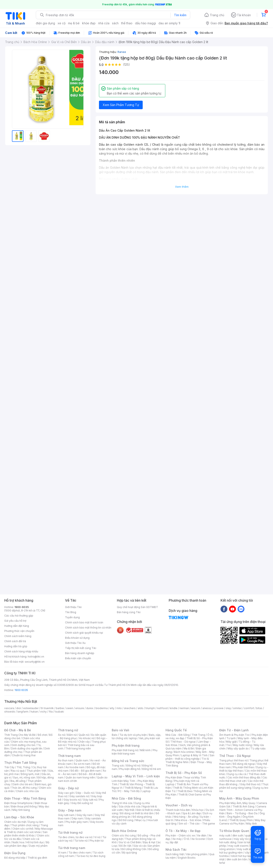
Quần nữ (84, 735)
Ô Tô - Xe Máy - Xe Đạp (183, 831)
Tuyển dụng (72, 617)
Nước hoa (18, 842)
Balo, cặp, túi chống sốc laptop (136, 737)
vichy (43, 712)
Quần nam (82, 760)
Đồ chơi (42, 735)
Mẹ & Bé (189, 748)
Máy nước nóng (242, 745)
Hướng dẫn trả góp (16, 646)
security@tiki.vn (35, 662)
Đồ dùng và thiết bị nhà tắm (137, 813)
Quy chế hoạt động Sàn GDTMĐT (137, 607)
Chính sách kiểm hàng (18, 636)
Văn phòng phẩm (197, 854)
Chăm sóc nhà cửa (27, 791)
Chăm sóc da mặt (15, 822)
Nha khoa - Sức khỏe (188, 820)
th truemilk (47, 708)
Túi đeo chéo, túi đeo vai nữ (75, 837)
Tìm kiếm (180, 15)
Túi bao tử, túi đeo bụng (91, 856)
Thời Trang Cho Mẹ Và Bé (20, 735)
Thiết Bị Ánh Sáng (243, 806)
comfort (249, 708)
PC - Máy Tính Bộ (129, 791)
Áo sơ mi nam (82, 764)
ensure (80, 708)
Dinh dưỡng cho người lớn (27, 748)
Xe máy (177, 839)
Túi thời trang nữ (70, 832)
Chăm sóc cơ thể (23, 829)
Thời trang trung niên (78, 748)
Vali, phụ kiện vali (150, 738)
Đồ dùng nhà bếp (15, 858)
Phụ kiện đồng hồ (130, 769)
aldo (141, 708)
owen (70, 708)
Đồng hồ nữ (133, 766)
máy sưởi (225, 835)
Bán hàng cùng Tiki (129, 612)
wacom (196, 708)
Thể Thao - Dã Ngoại (235, 756)
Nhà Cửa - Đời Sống (126, 798)
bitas (259, 708)
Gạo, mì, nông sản (24, 777)
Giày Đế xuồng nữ (82, 803)
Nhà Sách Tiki (176, 850)
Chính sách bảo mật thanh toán (84, 622)
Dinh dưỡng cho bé (23, 745)
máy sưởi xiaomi (247, 849)
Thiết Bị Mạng (133, 788)
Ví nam (62, 853)
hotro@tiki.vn (36, 657)
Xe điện (202, 835)
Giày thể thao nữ (250, 784)
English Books (187, 858)
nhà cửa (104, 23)
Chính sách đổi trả (15, 641)
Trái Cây (9, 767)
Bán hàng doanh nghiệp (80, 653)
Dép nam (77, 818)
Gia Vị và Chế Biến (130, 842)
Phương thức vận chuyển (19, 631)
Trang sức (118, 766)
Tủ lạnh (231, 738)
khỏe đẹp (89, 23)
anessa (207, 708)
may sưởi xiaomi (238, 846)
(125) (126, 65)
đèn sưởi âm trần (237, 859)
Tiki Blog (71, 612)
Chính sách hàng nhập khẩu (21, 651)
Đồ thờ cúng (126, 820)
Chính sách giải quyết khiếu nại (84, 633)
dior (19, 708)
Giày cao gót (66, 793)
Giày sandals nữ (79, 796)
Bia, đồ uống (18, 781)
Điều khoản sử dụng (77, 638)
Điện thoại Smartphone (18, 803)
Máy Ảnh (251, 824)
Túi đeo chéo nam (80, 853)
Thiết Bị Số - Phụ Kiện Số (184, 773)
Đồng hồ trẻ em (152, 769)
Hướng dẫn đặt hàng (17, 626)
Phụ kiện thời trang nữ (125, 750)
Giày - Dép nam (70, 810)
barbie (60, 708)
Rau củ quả (18, 771)
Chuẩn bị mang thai (24, 755)
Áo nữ (62, 735)
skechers (130, 708)
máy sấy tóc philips (246, 839)
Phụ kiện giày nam (77, 822)
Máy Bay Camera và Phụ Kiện (242, 822)
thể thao (127, 23)
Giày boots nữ (72, 800)
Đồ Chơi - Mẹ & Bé (18, 730)
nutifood (162, 708)
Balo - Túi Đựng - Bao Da (242, 813)
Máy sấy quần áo (238, 748)
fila (51, 712)
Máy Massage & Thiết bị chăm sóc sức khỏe (29, 830)
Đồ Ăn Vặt (125, 846)
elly (112, 708)
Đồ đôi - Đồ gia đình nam (86, 771)
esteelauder (31, 708)
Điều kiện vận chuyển (78, 658)
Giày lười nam (66, 815)
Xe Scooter (198, 839)
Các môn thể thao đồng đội (244, 777)
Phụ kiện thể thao (243, 767)
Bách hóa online (184, 752)
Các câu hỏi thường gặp (19, 616)
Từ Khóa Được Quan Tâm (238, 831)
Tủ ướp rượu (258, 748)
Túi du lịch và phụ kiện (133, 735)
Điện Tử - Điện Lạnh (234, 730)
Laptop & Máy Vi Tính (194, 755)
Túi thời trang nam (72, 848)
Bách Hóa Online (124, 831)
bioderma (102, 708)
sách (115, 23)
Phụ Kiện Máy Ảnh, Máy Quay (237, 803)
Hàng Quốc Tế (176, 730)
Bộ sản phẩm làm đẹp (27, 844)
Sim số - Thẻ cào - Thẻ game (197, 824)
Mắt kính (145, 750)
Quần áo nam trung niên (80, 777)
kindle (174, 708)
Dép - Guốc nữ (85, 793)
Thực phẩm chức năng (25, 825)
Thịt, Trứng (23, 767)
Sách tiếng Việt (175, 854)
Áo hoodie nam (75, 767)
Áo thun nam (66, 760)
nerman (184, 708)
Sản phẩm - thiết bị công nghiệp (190, 757)
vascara (9, 708)
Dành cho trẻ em (23, 784)
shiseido (10, 712)
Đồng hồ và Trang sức (128, 761)
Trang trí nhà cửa (122, 803)
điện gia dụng (45, 23)
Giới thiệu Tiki (73, 607)
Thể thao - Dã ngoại (183, 742)
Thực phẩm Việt (36, 771)
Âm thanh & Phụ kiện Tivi (234, 735)
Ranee (122, 52)
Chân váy (84, 742)
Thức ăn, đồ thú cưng (24, 788)
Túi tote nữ (81, 841)
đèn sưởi (238, 835)
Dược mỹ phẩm (38, 846)
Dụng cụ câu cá (237, 774)
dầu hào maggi (145, 23)
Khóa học (198, 810)
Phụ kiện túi (97, 841)
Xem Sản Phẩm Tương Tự (121, 105)
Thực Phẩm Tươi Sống (20, 763)
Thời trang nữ (68, 730)
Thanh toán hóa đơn (178, 810)
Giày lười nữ (90, 800)
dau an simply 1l (169, 23)
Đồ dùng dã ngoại (244, 764)
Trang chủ (217, 15)
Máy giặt (231, 742)
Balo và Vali (121, 730)
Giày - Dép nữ (68, 788)
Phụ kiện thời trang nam (135, 752)
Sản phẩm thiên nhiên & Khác (26, 834)
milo (119, 708)
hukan (34, 712)
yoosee (219, 708)
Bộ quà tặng (130, 853)
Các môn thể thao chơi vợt (243, 779)
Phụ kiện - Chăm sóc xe (180, 835)
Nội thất (130, 810)
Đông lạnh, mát (30, 774)
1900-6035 (22, 607)
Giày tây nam (85, 815)
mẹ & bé (74, 23)
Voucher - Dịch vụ (179, 805)
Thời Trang (198, 735)
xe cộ (62, 23)
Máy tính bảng (21, 810)
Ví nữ (97, 837)
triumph (150, 708)
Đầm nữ (72, 735)
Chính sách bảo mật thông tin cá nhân (88, 628)
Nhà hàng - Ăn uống (186, 817)
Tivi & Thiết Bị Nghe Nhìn (187, 760)
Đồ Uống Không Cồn (134, 849)
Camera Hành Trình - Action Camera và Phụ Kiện (243, 810)
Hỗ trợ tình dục (35, 842)
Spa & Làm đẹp (192, 813)
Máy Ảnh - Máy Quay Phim (239, 798)
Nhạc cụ (140, 820)
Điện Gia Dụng (15, 853)
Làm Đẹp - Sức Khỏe (19, 817)
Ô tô (187, 839)
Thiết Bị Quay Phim (241, 820)
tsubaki (59, 712)
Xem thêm (182, 187)
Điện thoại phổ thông (24, 806)
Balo (115, 735)
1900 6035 (21, 690)
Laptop (146, 791)
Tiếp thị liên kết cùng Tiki (81, 648)
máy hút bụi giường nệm (242, 851)
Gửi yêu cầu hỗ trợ (15, 621)
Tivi (228, 745)
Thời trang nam (69, 756)
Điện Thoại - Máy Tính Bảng (25, 798)
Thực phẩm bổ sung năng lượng (244, 786)
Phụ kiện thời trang (126, 745)
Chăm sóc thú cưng (124, 835)
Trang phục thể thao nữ (233, 760)
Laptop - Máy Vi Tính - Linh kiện (136, 776)
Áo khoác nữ (87, 738)
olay (228, 708)
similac (237, 708)
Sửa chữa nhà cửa (130, 806)
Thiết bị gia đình (37, 858)
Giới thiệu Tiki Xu (75, 643)
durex (90, 708)
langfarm (23, 712)
